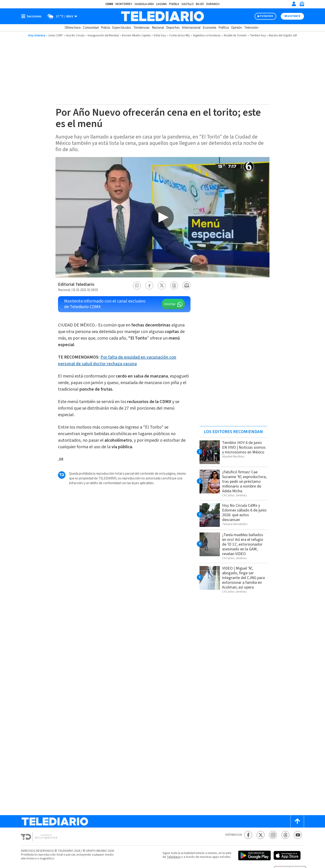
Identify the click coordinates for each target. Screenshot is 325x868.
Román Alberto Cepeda (136, 35)
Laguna (161, 4)
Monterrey (124, 4)
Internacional (191, 28)
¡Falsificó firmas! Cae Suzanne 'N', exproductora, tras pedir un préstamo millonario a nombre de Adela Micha (244, 482)
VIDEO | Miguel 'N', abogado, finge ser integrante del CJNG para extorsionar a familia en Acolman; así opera (243, 578)
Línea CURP (56, 35)
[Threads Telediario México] (285, 835)
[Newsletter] (302, 5)
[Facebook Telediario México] (248, 835)
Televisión (251, 28)
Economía (209, 28)
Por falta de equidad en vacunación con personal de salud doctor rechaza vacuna (117, 360)
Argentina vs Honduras (207, 35)
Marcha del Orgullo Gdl (283, 35)
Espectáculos (122, 28)
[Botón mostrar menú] (32, 16)
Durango (213, 4)
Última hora (73, 28)
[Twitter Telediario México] (261, 835)
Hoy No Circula (75, 35)
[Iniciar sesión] (294, 4)
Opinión (237, 28)
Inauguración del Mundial (103, 35)
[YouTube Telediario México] (298, 835)
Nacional (158, 28)
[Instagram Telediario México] (273, 835)
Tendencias (142, 28)
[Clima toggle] (61, 16)
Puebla (174, 4)
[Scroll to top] (297, 821)
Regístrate (292, 16)
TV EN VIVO (266, 16)
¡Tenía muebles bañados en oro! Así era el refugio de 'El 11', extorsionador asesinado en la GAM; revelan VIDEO (243, 544)
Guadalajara (144, 4)
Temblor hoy (258, 35)
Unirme (170, 304)
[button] (137, 285)
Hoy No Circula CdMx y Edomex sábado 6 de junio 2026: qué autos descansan (244, 513)
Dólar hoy (160, 35)
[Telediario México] (162, 16)
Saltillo (188, 4)
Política (224, 28)
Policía (105, 28)
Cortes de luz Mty (179, 35)
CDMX (109, 4)
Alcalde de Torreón (235, 35)
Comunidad (91, 28)
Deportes (173, 28)
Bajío (200, 4)
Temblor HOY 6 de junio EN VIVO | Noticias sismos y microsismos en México (244, 447)
